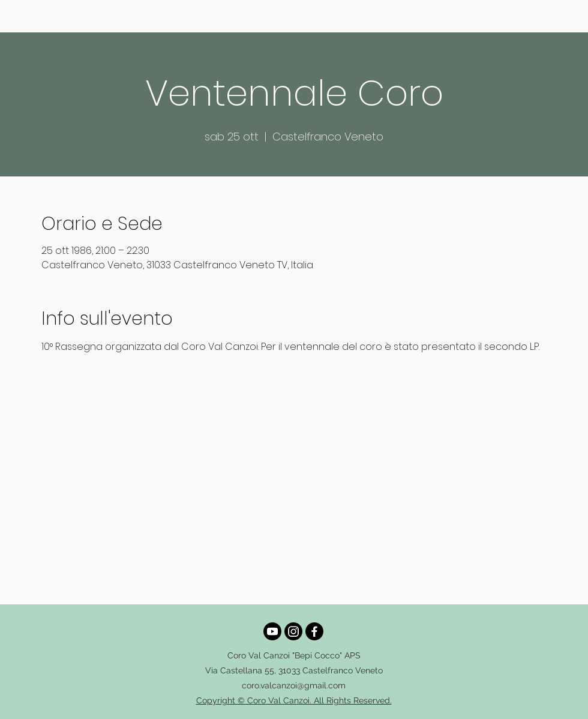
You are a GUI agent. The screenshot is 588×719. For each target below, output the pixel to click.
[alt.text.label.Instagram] (293, 631)
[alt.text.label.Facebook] (314, 631)
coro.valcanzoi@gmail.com (294, 685)
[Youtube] (272, 631)
